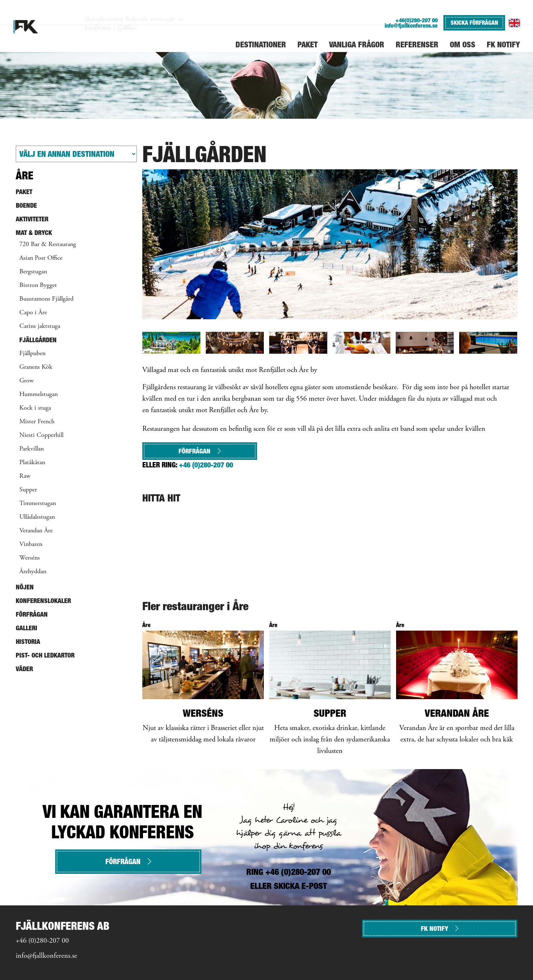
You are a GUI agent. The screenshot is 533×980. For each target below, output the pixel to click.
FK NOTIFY (440, 929)
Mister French (37, 422)
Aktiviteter (32, 219)
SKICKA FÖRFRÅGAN (474, 23)
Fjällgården (38, 340)
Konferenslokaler (43, 601)
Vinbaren (31, 545)
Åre (25, 175)
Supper (28, 490)
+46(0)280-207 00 (417, 20)
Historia (28, 642)
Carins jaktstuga (40, 326)
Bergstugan (33, 272)
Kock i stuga (35, 408)
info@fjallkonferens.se (411, 26)
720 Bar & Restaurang (48, 245)
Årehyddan (33, 572)
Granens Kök (36, 367)
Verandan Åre (36, 531)
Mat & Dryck (34, 233)
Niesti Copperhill (41, 435)
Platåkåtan (32, 463)
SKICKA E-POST (300, 886)
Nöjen (25, 587)
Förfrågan (200, 451)
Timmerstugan (38, 504)
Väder (24, 669)
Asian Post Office (41, 258)
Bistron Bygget (38, 286)
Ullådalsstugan (37, 517)
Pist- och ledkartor (45, 655)
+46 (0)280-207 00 (206, 465)
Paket (24, 192)
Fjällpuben (32, 354)
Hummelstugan (39, 395)
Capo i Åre (33, 313)
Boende (26, 205)
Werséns (30, 558)
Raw (25, 476)
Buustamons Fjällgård (46, 299)
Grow (27, 381)
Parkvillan (32, 449)
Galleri (27, 628)
